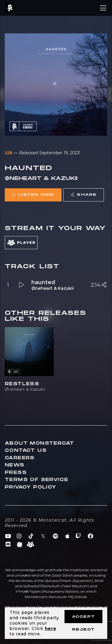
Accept (83, 617)
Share (84, 195)
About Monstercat (39, 443)
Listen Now (33, 195)
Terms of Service (36, 480)
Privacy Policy (31, 487)
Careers (20, 458)
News (15, 465)
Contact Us (26, 450)
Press (16, 473)
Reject (83, 630)
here (51, 628)
